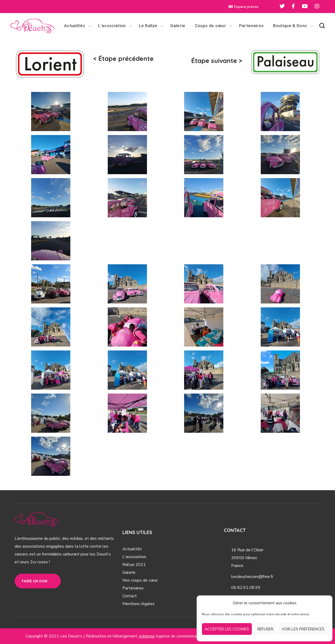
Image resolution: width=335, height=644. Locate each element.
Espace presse (243, 7)
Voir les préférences (303, 629)
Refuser (265, 629)
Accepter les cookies (227, 629)
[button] (322, 26)
